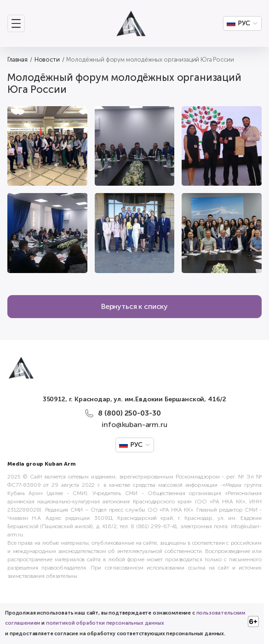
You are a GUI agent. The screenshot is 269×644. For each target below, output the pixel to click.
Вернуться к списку (134, 306)
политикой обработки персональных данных (105, 623)
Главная (17, 60)
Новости (47, 60)
